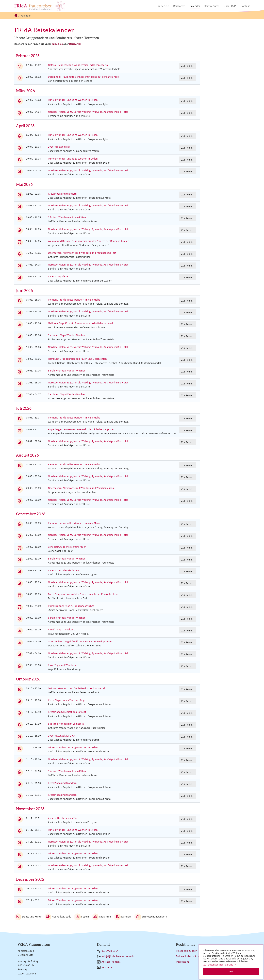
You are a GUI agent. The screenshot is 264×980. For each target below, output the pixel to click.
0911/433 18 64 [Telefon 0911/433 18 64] (110, 951)
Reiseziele (57, 44)
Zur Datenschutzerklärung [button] (218, 965)
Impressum (182, 962)
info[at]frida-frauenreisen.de (118, 956)
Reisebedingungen (187, 951)
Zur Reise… (188, 66)
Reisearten (75, 44)
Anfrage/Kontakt (111, 962)
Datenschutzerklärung (189, 956)
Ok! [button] (231, 971)
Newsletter (108, 967)
